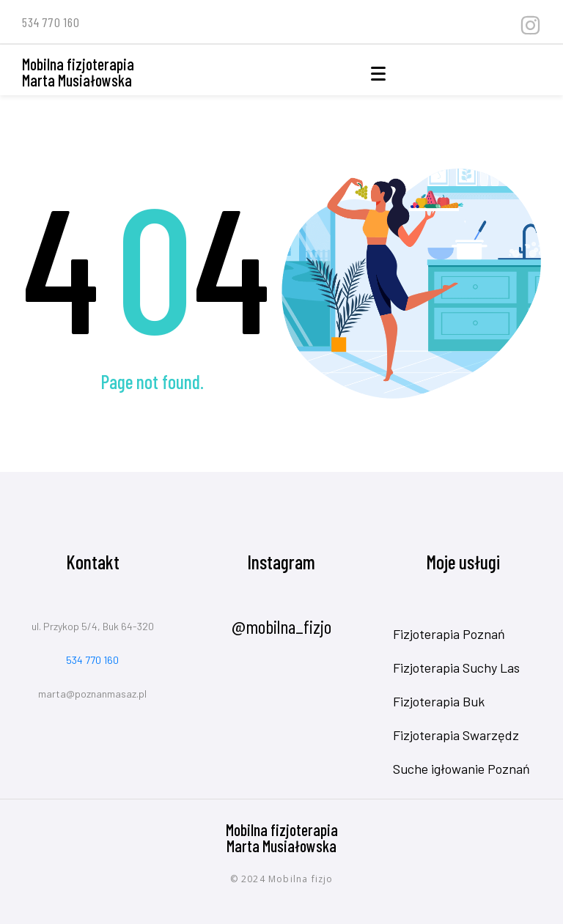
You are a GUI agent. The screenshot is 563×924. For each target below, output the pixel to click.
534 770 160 (92, 660)
